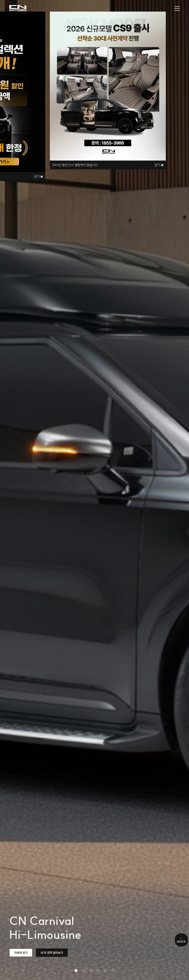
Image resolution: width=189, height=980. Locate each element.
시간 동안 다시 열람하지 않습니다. (75, 165)
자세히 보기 (21, 953)
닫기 (38, 177)
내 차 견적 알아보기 (52, 953)
